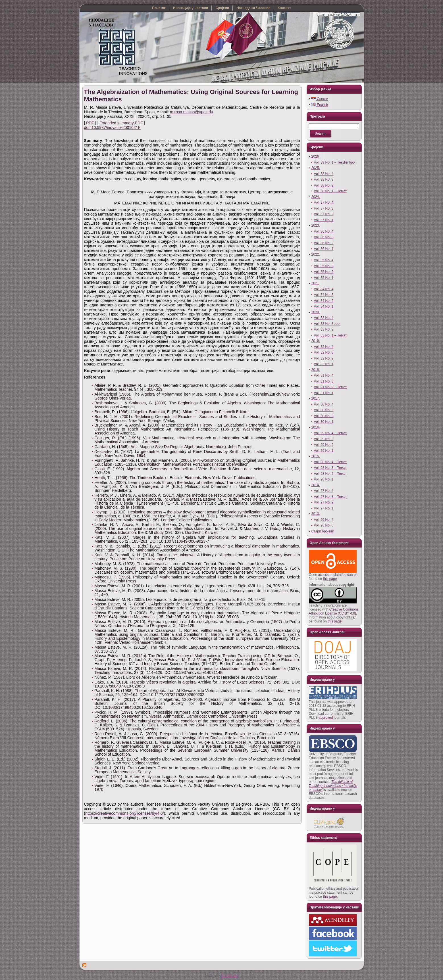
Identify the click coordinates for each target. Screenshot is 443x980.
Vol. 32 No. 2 (324, 358)
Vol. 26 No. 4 (324, 520)
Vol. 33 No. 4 (324, 318)
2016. (316, 427)
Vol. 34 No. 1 (324, 306)
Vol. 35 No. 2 (324, 272)
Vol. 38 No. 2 (324, 185)
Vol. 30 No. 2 (324, 416)
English (320, 105)
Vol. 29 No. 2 (324, 445)
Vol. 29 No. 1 (324, 451)
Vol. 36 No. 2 (324, 243)
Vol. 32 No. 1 (324, 364)
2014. (316, 485)
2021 (315, 283)
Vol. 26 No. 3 (324, 525)
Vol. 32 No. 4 (324, 347)
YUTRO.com (229, 976)
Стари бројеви (323, 531)
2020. (316, 312)
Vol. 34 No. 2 (324, 301)
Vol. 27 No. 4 (324, 491)
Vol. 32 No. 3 (324, 352)
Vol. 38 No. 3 (324, 179)
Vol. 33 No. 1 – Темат (330, 335)
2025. (316, 168)
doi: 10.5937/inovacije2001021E (112, 128)
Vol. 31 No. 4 (324, 375)
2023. (316, 225)
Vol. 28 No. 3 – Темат (330, 468)
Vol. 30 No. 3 (324, 410)
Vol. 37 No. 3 (324, 208)
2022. (316, 254)
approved (326, 718)
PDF (90, 123)
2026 (315, 156)
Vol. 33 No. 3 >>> (327, 324)
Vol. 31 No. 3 (324, 381)
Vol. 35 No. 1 (324, 278)
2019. (316, 341)
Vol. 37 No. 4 (324, 202)
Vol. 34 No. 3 (324, 295)
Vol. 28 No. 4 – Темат (330, 462)
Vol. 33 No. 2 (324, 329)
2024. (316, 197)
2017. (316, 398)
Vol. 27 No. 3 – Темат (330, 497)
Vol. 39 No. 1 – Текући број (335, 162)
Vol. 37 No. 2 (324, 214)
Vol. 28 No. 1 (324, 479)
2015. (316, 456)
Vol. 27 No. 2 (324, 502)
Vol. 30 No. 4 (324, 404)
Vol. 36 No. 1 (324, 249)
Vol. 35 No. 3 (324, 266)
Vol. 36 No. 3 (324, 237)
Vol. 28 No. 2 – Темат (330, 474)
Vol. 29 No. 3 (324, 439)
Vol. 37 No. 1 (324, 220)
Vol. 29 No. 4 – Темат (330, 433)
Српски (320, 99)
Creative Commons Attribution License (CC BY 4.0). (334, 611)
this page (330, 579)
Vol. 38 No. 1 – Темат (330, 191)
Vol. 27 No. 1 (324, 508)
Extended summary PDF (121, 123)
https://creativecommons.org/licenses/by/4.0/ (124, 813)
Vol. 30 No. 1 (324, 422)
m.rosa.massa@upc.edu (192, 112)
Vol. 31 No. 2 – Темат (330, 387)
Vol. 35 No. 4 (324, 260)
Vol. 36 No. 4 (324, 231)
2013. (316, 514)
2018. (316, 370)
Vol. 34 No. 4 (324, 289)
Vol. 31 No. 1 (324, 393)
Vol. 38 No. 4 (324, 174)
